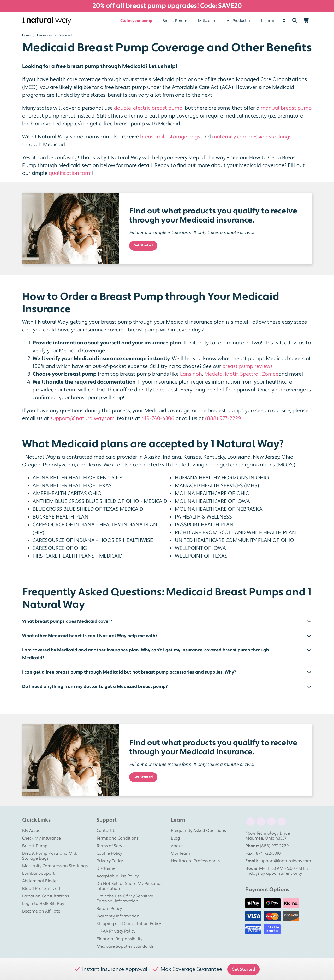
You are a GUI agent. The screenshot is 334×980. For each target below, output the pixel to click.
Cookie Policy (109, 853)
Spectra (249, 374)
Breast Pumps (175, 21)
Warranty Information (118, 916)
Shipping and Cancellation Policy (129, 924)
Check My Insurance (41, 838)
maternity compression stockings (252, 137)
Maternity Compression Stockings (55, 866)
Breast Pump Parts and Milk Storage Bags (50, 856)
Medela (213, 374)
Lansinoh (191, 374)
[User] (284, 21)
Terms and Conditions (118, 838)
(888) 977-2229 (223, 418)
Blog (175, 838)
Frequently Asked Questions (198, 831)
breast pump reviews (247, 366)
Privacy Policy (110, 861)
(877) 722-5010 (267, 853)
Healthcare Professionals (195, 861)
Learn (266, 21)
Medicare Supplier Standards (125, 946)
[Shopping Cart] (306, 21)
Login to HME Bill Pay (43, 904)
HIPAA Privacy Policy (116, 931)
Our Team (180, 853)
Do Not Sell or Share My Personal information (129, 886)
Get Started (143, 245)
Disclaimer (107, 868)
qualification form (70, 173)
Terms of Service (112, 846)
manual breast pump (286, 108)
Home (26, 35)
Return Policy (109, 909)
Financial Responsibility (120, 939)
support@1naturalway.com (82, 418)
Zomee (270, 374)
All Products (238, 21)
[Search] (295, 21)
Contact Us (107, 831)
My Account (34, 831)
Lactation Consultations (46, 896)
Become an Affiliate (41, 911)
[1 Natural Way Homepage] (47, 21)
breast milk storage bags (170, 137)
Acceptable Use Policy (118, 876)
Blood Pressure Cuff (41, 889)
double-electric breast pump (148, 108)
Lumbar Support (38, 873)
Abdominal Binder (40, 881)
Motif (231, 374)
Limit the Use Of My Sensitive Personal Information (125, 899)
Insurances (45, 35)
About (177, 846)
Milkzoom (207, 21)
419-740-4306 (158, 418)
